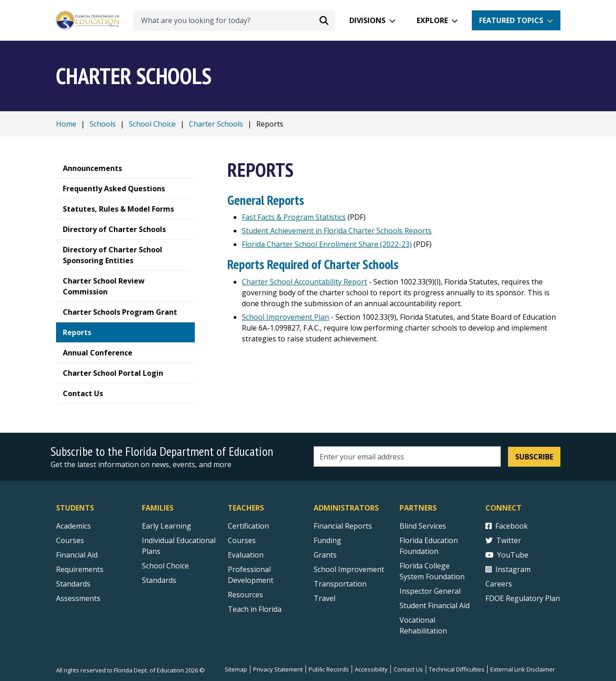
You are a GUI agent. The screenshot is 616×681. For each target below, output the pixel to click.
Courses (70, 540)
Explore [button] (432, 20)
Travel (324, 598)
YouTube (507, 555)
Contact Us (408, 669)
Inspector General (430, 591)
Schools (103, 124)
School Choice (152, 124)
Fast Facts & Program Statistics (294, 217)
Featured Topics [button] (511, 20)
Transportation (340, 584)
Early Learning (167, 526)
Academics (73, 526)
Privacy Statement (278, 669)
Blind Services (423, 526)
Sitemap (236, 669)
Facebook (507, 526)
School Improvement (349, 569)
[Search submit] (324, 20)
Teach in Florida (255, 609)
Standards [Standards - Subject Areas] (73, 584)
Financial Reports (343, 526)
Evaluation (246, 555)
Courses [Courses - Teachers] (242, 540)
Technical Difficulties (457, 669)
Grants (325, 555)
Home (66, 124)
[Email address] (407, 456)
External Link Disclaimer (523, 669)
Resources (245, 595)
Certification (248, 526)
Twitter (503, 540)
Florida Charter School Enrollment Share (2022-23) (327, 244)
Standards (159, 580)
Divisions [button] (367, 20)
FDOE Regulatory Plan (523, 598)
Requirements (80, 569)
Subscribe (534, 457)
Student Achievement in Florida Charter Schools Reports (337, 231)
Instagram (508, 569)
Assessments (78, 598)
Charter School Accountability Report (304, 282)
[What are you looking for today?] (234, 21)
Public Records (329, 669)
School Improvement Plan (285, 317)
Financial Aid (77, 555)
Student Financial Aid (435, 605)
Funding (327, 540)
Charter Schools (216, 124)
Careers (499, 584)
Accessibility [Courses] (371, 669)
